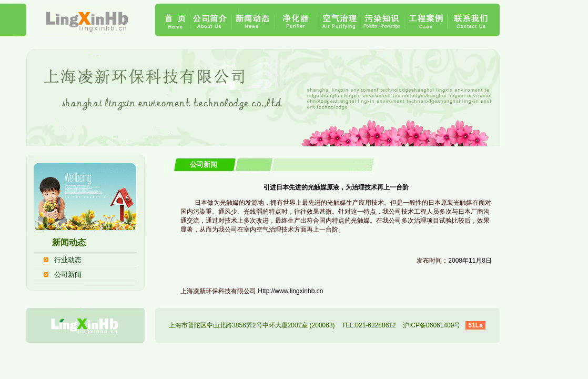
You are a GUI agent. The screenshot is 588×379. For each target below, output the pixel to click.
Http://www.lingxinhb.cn (290, 291)
